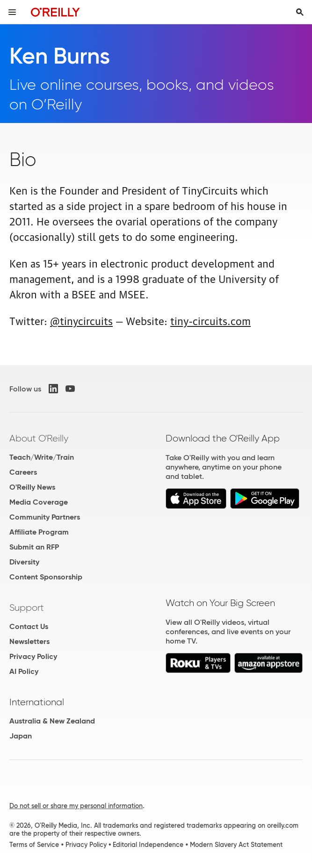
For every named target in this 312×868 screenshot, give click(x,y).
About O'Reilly (39, 438)
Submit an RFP (34, 547)
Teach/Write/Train (42, 457)
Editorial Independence (148, 845)
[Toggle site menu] (12, 12)
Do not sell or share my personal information (76, 806)
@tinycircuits (81, 320)
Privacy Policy (33, 656)
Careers (23, 472)
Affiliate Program (39, 532)
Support (27, 608)
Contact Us (29, 626)
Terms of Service (34, 845)
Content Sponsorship (46, 577)
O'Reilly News (32, 487)
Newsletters (29, 641)
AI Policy (24, 671)
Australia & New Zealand (52, 721)
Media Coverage (39, 502)
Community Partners (45, 517)
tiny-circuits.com (210, 320)
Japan (21, 736)
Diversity (24, 562)
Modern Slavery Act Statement (236, 845)
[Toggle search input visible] (300, 12)
